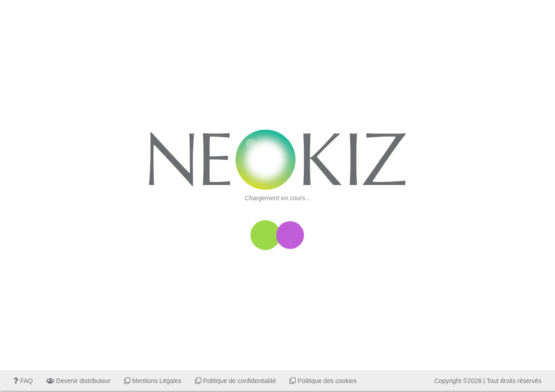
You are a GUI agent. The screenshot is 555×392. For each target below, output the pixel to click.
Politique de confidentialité (236, 381)
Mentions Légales (153, 381)
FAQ (23, 381)
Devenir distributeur (78, 381)
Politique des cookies (323, 381)
